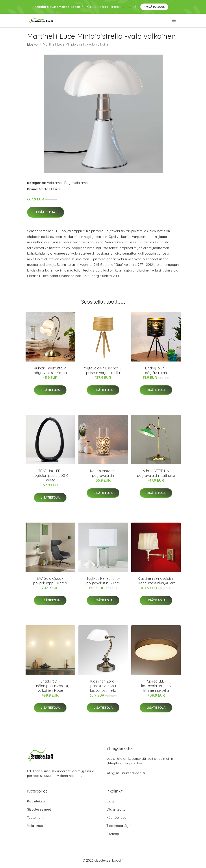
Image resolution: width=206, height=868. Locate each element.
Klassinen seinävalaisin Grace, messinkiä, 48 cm (156, 581)
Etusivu (32, 44)
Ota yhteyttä (116, 809)
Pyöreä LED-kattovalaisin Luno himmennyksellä (156, 686)
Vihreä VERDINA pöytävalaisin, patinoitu (156, 473)
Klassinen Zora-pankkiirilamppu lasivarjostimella (103, 686)
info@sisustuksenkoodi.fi (126, 773)
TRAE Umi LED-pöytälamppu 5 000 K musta (50, 475)
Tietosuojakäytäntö (122, 826)
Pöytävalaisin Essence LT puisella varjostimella (103, 370)
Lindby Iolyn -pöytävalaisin (156, 370)
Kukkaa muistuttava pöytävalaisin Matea (50, 370)
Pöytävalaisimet (77, 183)
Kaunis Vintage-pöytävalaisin (103, 473)
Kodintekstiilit (37, 801)
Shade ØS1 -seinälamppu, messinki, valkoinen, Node (50, 686)
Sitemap (113, 834)
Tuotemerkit (36, 818)
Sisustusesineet (39, 809)
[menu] (174, 20)
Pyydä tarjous (154, 7)
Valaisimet (55, 183)
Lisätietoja (46, 212)
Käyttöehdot (116, 818)
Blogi (110, 801)
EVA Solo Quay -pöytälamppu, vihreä (50, 581)
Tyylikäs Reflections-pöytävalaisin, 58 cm (103, 581)
